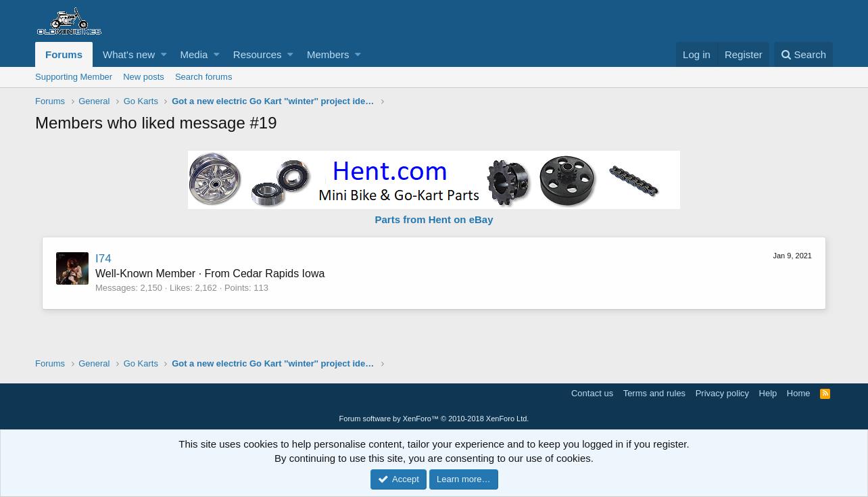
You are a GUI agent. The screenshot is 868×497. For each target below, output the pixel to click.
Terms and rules (654, 393)
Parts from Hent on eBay (434, 219)
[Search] (803, 54)
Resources (258, 54)
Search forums (204, 77)
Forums (64, 54)
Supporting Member (74, 77)
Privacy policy (722, 393)
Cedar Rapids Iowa (279, 274)
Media (194, 54)
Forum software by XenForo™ (434, 419)
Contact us (592, 393)
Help (768, 393)
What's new (129, 54)
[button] (164, 54)
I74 (103, 259)
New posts (144, 77)
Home (799, 393)
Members (328, 54)
